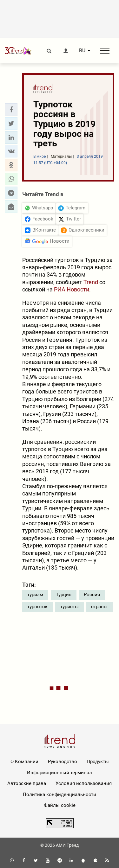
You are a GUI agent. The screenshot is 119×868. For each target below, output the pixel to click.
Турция (64, 595)
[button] (11, 110)
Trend (90, 282)
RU (82, 51)
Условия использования (84, 783)
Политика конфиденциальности (60, 795)
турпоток (37, 607)
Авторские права (27, 783)
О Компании (24, 762)
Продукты (98, 762)
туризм (35, 595)
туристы (69, 607)
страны (99, 607)
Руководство (63, 762)
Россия (92, 595)
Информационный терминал (60, 773)
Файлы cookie (60, 805)
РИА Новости (72, 289)
